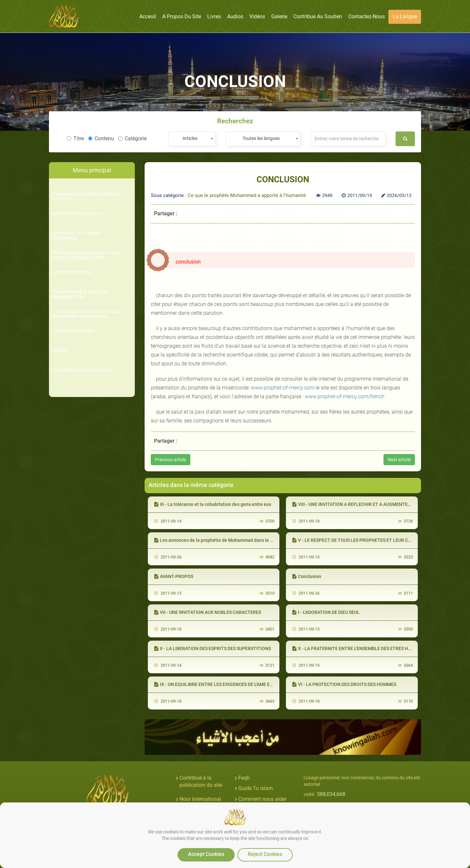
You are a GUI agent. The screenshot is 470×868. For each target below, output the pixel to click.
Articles (60, 350)
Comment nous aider (262, 799)
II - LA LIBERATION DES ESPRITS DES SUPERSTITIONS (213, 648)
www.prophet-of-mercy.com (283, 388)
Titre (75, 138)
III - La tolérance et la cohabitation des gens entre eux (213, 504)
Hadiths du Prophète (73, 331)
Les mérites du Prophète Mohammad (77, 236)
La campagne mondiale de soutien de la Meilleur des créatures (87, 314)
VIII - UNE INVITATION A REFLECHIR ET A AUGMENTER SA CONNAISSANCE (372, 504)
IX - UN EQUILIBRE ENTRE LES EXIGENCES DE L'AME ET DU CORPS (225, 684)
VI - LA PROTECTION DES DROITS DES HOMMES (344, 684)
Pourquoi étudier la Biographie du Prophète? (86, 196)
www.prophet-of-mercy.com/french (345, 396)
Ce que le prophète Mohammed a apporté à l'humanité (247, 195)
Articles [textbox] (190, 138)
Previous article (171, 460)
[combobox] (192, 139)
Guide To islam (256, 788)
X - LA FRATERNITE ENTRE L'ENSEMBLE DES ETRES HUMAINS (359, 648)
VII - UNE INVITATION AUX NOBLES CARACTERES (208, 612)
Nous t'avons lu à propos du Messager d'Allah (80, 294)
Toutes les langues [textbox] (261, 138)
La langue (405, 16)
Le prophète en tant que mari (81, 370)
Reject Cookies (265, 854)
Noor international (200, 799)
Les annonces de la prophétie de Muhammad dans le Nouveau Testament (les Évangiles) (249, 540)
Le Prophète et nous (72, 272)
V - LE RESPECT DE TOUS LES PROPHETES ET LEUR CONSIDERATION (366, 540)
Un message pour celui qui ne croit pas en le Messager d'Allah (86, 255)
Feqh (244, 778)
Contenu (101, 138)
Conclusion (307, 576)
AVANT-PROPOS (174, 576)
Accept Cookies (206, 854)
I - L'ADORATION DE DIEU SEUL (326, 612)
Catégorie (132, 138)
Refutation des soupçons (78, 213)
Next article (399, 460)
